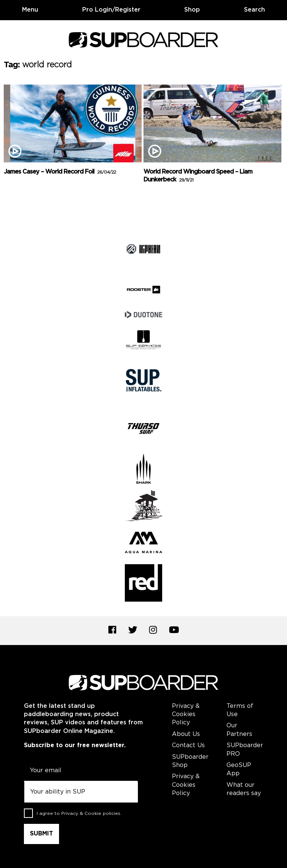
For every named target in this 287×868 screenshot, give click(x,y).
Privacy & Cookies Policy (186, 715)
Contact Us (188, 745)
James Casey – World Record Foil (60, 172)
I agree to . (79, 814)
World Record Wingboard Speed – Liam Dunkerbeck (198, 176)
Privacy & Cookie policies (91, 814)
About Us (186, 734)
